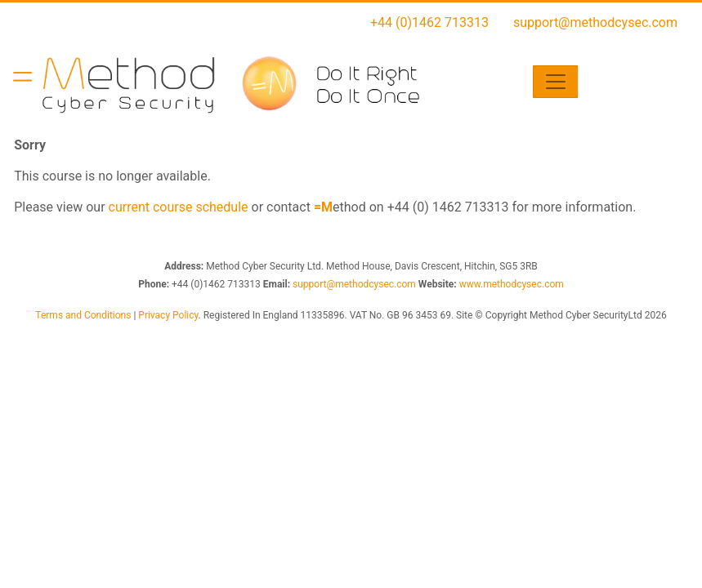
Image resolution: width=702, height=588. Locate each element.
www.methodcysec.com (512, 284)
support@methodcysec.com (595, 22)
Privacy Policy (168, 315)
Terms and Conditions (83, 315)
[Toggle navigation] (556, 82)
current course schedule (179, 207)
